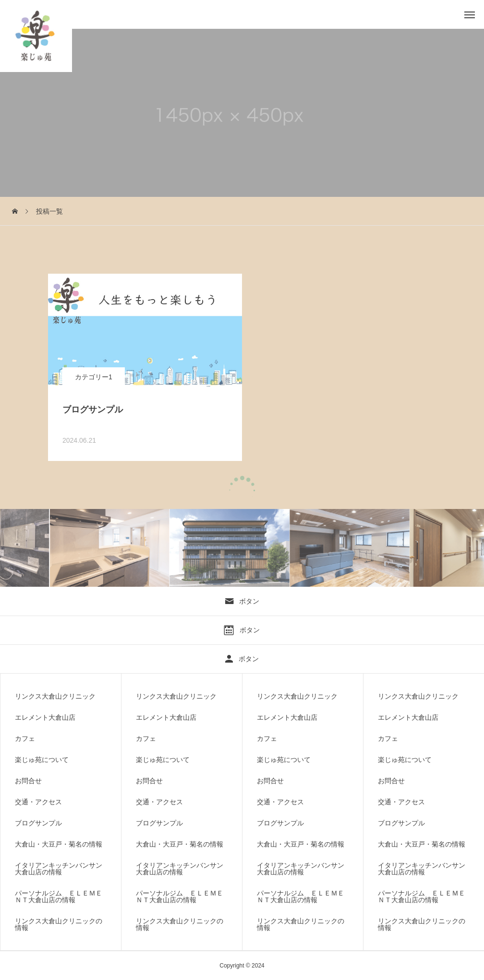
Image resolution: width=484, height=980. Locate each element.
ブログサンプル (38, 823)
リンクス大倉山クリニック (55, 696)
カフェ (25, 738)
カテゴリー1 (94, 377)
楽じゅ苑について (42, 760)
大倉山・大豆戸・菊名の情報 (59, 844)
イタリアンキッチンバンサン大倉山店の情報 (59, 869)
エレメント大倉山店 (45, 717)
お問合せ (28, 781)
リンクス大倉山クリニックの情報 (59, 924)
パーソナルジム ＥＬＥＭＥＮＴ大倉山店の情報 (59, 896)
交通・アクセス (38, 802)
